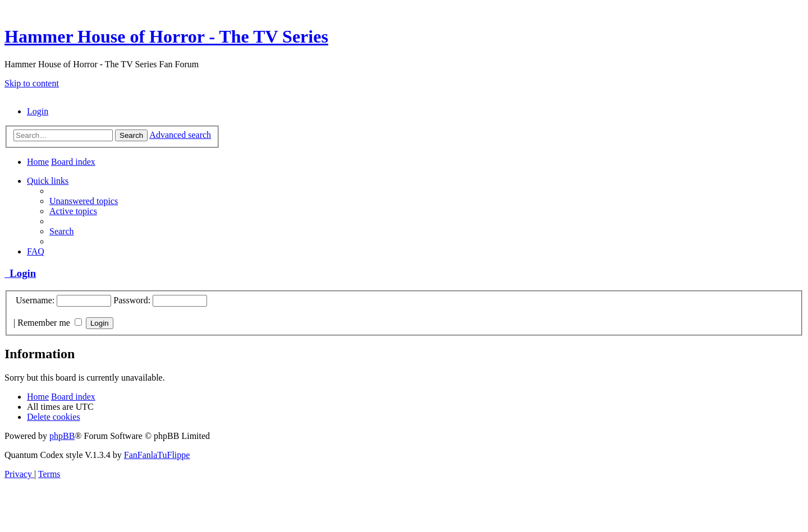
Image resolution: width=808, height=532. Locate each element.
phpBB (62, 436)
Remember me (50, 323)
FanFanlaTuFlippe (157, 455)
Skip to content (32, 83)
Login (20, 273)
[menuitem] (38, 111)
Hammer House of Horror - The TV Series (166, 36)
